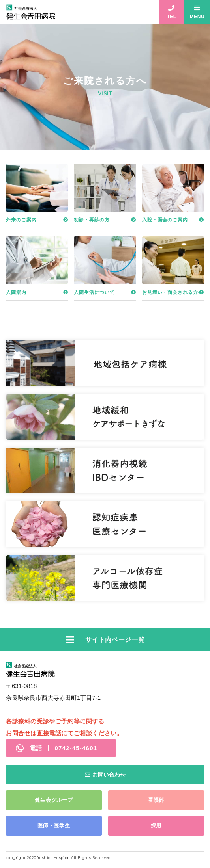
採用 (156, 826)
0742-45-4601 (76, 748)
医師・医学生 (54, 826)
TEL (171, 17)
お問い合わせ (109, 775)
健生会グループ (54, 800)
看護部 (156, 800)
